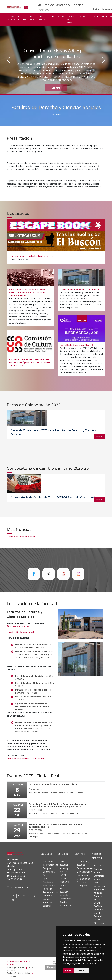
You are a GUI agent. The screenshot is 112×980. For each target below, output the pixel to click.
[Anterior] (8, 60)
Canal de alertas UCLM (98, 899)
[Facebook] (13, 896)
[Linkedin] (24, 896)
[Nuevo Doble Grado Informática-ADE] (81, 345)
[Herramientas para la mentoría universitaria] (56, 789)
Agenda (47, 879)
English (96, 9)
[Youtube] (34, 896)
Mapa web (11, 976)
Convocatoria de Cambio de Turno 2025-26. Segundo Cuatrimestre (54, 497)
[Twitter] (18, 896)
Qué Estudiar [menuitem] (33, 18)
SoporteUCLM (19, 887)
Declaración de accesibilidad (19, 973)
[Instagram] (29, 896)
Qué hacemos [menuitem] (43, 18)
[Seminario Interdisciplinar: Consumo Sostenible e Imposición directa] (59, 831)
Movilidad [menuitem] (93, 17)
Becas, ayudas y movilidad (64, 892)
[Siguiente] (104, 60)
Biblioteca (99, 866)
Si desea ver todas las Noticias (21, 537)
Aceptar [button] (68, 970)
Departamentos (85, 868)
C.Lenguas (82, 886)
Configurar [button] (81, 970)
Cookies (22, 967)
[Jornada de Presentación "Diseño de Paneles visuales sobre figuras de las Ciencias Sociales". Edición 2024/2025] (31, 349)
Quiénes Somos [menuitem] (12, 18)
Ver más (56, 88)
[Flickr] (13, 900)
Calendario (65, 899)
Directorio (99, 923)
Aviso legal (11, 967)
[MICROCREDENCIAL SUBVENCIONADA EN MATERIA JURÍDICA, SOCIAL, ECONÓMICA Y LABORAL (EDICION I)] (31, 297)
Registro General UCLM (98, 916)
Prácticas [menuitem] (82, 17)
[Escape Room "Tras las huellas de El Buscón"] (56, 242)
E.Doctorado (83, 875)
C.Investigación (84, 872)
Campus (47, 868)
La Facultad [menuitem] (22, 18)
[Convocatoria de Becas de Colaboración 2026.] (81, 290)
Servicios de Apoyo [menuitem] (71, 20)
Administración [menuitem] (57, 17)
